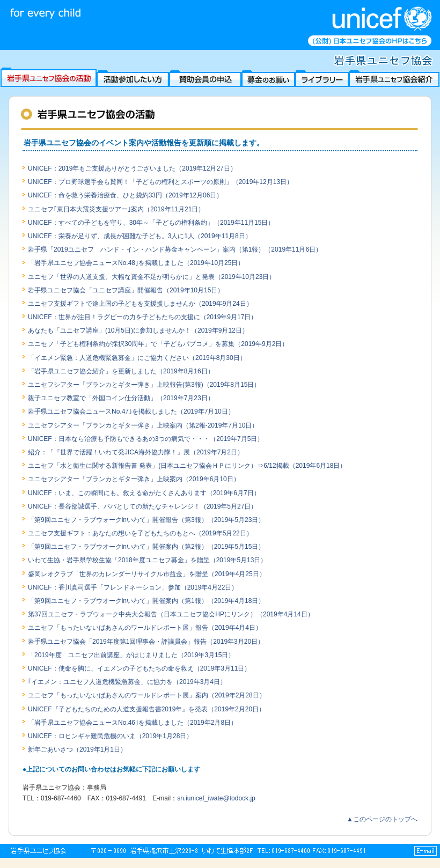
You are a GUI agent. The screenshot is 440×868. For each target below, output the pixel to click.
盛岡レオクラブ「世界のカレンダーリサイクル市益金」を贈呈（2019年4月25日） (147, 574)
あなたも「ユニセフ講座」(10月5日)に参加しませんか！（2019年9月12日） (138, 330)
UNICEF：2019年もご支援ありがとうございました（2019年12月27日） (132, 168)
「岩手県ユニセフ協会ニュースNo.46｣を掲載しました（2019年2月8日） (133, 723)
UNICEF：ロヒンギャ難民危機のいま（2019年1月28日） (110, 736)
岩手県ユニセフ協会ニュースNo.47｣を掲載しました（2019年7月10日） (131, 411)
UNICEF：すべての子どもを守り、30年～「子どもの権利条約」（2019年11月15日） (151, 223)
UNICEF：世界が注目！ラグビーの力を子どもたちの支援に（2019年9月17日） (142, 317)
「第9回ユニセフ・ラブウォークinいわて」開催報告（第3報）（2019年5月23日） (146, 520)
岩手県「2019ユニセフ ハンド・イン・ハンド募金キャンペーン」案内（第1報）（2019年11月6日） (175, 249)
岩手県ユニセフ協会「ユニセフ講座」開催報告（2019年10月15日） (126, 290)
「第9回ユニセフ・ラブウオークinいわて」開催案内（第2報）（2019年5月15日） (146, 547)
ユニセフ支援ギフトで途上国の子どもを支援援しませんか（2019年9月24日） (140, 304)
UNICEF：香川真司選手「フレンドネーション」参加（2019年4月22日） (133, 587)
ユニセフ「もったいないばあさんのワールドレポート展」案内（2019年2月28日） (147, 695)
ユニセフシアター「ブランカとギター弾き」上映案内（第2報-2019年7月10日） (143, 425)
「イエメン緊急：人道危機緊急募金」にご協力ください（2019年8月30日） (137, 358)
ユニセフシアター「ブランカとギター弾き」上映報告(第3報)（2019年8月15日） (144, 385)
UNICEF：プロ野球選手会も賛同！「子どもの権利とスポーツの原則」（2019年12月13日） (160, 182)
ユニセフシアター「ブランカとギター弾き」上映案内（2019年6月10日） (134, 479)
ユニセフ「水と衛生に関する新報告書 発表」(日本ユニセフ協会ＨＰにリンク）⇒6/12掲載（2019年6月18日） (187, 466)
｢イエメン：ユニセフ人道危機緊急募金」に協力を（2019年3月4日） (127, 682)
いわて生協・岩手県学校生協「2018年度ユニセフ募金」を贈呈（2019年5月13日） (147, 560)
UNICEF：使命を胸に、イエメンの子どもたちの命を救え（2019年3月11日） (139, 668)
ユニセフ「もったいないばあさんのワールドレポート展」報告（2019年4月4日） (145, 628)
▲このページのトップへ (382, 819)
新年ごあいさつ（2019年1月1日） (77, 749)
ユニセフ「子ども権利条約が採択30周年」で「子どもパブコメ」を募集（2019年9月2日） (158, 344)
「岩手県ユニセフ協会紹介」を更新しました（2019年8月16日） (121, 371)
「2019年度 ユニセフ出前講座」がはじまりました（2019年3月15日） (131, 655)
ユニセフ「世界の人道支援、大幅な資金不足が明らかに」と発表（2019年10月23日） (152, 277)
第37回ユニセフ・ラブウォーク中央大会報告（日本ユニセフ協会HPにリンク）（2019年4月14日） (171, 614)
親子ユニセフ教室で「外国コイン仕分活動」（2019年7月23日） (121, 398)
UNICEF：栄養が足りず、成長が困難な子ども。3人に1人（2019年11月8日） (140, 236)
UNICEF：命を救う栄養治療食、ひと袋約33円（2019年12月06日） (125, 195)
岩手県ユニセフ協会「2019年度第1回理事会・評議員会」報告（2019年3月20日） (146, 642)
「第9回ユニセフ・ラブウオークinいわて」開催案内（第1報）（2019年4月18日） (146, 601)
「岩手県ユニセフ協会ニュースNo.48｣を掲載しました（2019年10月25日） (136, 263)
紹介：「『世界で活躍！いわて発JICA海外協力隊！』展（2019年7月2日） (136, 452)
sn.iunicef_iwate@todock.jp (216, 798)
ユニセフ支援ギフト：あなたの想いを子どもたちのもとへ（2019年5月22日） (140, 533)
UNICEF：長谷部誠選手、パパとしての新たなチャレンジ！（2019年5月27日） (142, 506)
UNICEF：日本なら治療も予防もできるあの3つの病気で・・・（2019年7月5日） (146, 439)
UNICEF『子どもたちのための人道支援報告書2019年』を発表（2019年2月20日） (146, 709)
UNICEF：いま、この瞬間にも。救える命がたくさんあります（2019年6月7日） (144, 493)
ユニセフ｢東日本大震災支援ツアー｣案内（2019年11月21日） (116, 209)
